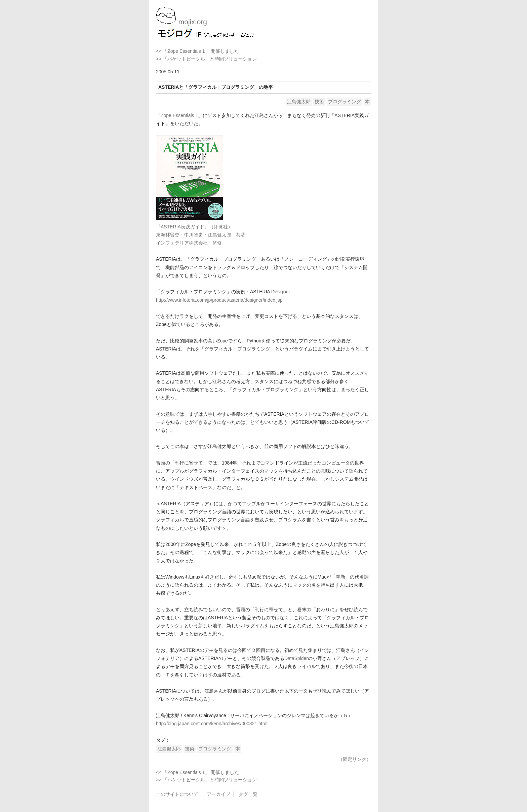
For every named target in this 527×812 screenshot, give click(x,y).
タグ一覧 (248, 794)
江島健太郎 (299, 102)
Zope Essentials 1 (179, 115)
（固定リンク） (355, 759)
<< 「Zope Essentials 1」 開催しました (197, 51)
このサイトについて (177, 794)
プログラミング (344, 102)
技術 (319, 102)
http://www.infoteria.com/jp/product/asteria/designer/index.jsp (219, 300)
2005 (161, 72)
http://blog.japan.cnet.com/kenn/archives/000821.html (212, 724)
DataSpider (296, 658)
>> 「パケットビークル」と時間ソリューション (206, 59)
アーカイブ (218, 794)
